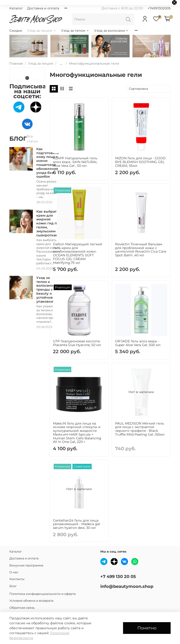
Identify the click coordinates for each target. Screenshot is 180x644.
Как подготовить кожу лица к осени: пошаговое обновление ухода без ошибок (47, 163)
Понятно (147, 628)
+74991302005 (159, 8)
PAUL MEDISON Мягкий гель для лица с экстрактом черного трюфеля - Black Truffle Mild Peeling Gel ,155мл (140, 429)
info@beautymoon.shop (127, 586)
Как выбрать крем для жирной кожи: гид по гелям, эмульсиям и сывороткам (48, 223)
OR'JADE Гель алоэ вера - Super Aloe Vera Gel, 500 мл (138, 343)
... (61, 63)
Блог (13, 586)
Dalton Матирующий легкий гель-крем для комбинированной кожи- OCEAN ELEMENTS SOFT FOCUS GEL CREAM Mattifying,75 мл (78, 253)
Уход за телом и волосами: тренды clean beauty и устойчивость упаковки (48, 290)
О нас (14, 572)
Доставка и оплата (43, 8)
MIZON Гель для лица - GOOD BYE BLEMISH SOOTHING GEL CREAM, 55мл (140, 162)
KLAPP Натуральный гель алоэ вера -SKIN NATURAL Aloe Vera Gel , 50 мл (75, 162)
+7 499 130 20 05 (118, 576)
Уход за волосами (112, 31)
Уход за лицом (42, 31)
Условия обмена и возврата (31, 601)
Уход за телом (75, 31)
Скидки (16, 31)
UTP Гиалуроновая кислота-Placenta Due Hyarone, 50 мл (77, 343)
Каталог (16, 8)
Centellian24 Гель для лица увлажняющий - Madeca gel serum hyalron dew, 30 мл (77, 524)
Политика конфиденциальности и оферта (43, 594)
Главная (16, 63)
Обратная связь (22, 608)
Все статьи (32, 139)
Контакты (17, 579)
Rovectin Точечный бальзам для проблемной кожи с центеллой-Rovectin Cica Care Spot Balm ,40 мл (141, 250)
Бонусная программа (26, 565)
